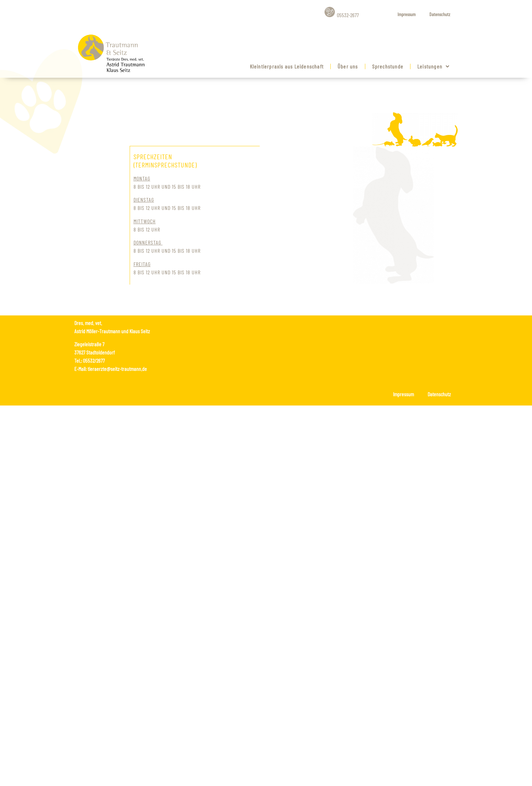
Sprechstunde (388, 66)
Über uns (348, 66)
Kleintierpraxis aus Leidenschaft (287, 66)
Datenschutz (440, 14)
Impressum (407, 14)
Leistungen (433, 66)
